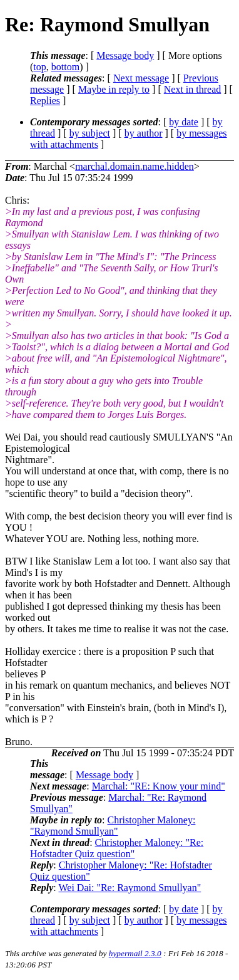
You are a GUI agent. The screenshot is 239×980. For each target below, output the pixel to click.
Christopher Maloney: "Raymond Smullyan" (113, 826)
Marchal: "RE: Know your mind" (159, 786)
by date (184, 122)
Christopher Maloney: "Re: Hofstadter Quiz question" (117, 848)
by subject (90, 133)
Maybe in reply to (114, 89)
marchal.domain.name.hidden (135, 166)
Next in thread (193, 89)
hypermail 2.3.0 (135, 953)
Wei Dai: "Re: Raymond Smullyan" (130, 888)
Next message (141, 78)
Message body (125, 55)
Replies (45, 101)
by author (144, 133)
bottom (65, 67)
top (39, 67)
